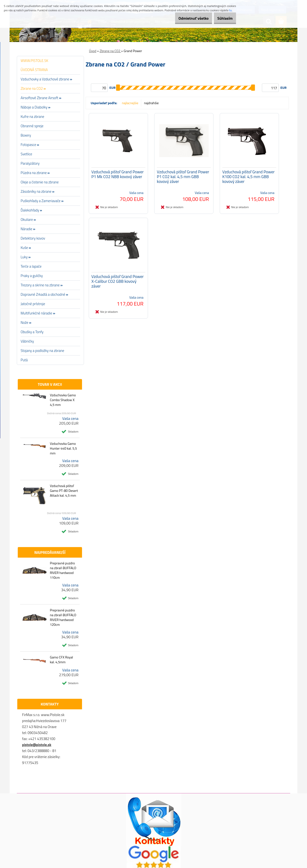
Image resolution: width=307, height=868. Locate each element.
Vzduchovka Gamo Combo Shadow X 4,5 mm (63, 400)
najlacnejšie (130, 103)
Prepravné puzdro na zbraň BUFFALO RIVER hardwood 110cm (63, 570)
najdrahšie (151, 103)
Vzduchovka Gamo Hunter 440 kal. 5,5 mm (63, 448)
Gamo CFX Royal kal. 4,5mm (61, 660)
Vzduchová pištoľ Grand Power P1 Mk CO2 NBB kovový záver (118, 177)
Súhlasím (222, 18)
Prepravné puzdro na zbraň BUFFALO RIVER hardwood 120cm (63, 617)
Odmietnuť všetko (186, 18)
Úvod (93, 51)
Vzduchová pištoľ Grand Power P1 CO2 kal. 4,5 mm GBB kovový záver (183, 179)
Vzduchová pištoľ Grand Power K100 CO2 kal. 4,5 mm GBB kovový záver (248, 179)
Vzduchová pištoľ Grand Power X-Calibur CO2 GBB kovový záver (118, 286)
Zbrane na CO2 (110, 51)
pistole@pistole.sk (37, 745)
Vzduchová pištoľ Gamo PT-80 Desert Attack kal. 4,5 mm (64, 491)
